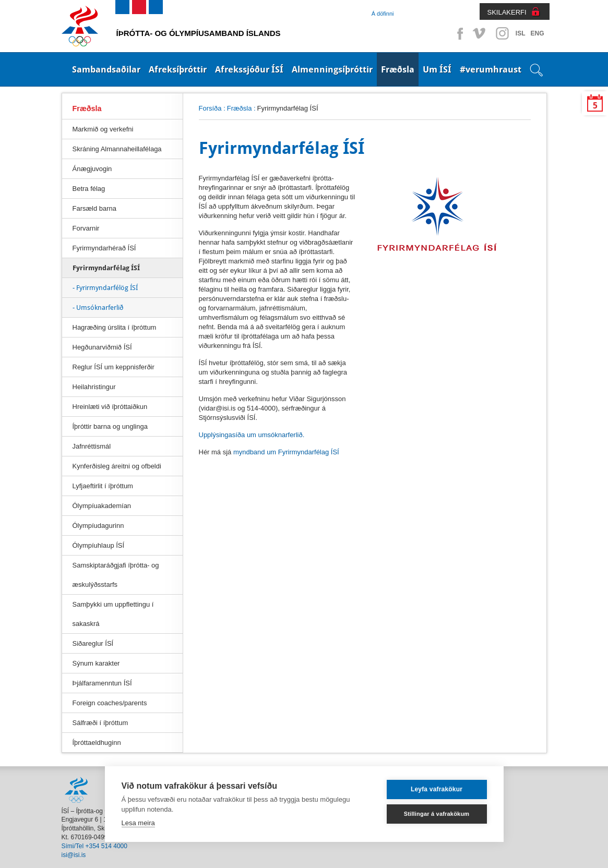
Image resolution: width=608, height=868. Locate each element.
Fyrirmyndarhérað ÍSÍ (104, 248)
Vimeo (480, 33)
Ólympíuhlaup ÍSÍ (99, 545)
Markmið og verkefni (103, 129)
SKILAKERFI (507, 12)
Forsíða (210, 108)
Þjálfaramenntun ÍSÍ (102, 683)
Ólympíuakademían (102, 506)
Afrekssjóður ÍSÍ (249, 69)
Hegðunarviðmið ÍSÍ (102, 347)
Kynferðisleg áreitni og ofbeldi (117, 466)
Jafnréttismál (92, 446)
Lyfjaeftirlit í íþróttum (103, 486)
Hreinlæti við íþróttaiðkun (110, 407)
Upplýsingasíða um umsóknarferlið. (252, 435)
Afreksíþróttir (178, 69)
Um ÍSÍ (437, 69)
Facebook (458, 33)
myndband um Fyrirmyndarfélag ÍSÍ (286, 452)
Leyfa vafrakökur (437, 789)
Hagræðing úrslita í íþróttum (115, 327)
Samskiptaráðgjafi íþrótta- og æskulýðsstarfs (116, 575)
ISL (521, 33)
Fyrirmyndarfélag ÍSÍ (106, 268)
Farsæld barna (94, 208)
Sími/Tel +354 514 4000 (94, 846)
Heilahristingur (94, 387)
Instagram (502, 33)
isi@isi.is (74, 855)
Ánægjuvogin (92, 169)
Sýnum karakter (96, 663)
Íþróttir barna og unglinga (110, 426)
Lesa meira (138, 823)
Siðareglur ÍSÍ (93, 643)
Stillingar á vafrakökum (437, 814)
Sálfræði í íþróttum (100, 723)
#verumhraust (491, 69)
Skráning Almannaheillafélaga (117, 149)
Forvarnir (86, 228)
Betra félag (89, 189)
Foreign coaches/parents (110, 703)
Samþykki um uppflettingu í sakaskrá (113, 614)
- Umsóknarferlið (98, 308)
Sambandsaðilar (106, 69)
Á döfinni (383, 14)
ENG (537, 33)
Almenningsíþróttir (332, 69)
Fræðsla (398, 69)
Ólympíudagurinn (98, 526)
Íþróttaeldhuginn (97, 743)
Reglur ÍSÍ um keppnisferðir (114, 367)
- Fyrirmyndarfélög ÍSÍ (105, 288)
